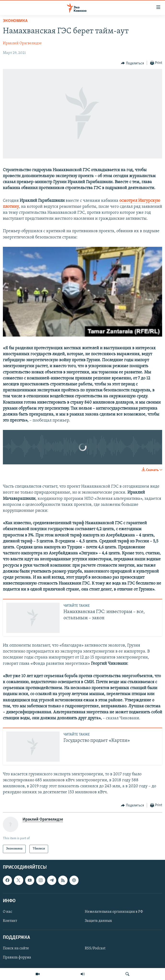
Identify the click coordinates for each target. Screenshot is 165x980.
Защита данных (98, 921)
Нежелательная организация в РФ (114, 912)
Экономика (15, 21)
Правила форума (17, 957)
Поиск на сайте (16, 948)
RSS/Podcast (95, 948)
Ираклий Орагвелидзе (22, 43)
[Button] (132, 63)
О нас (8, 912)
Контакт (10, 921)
